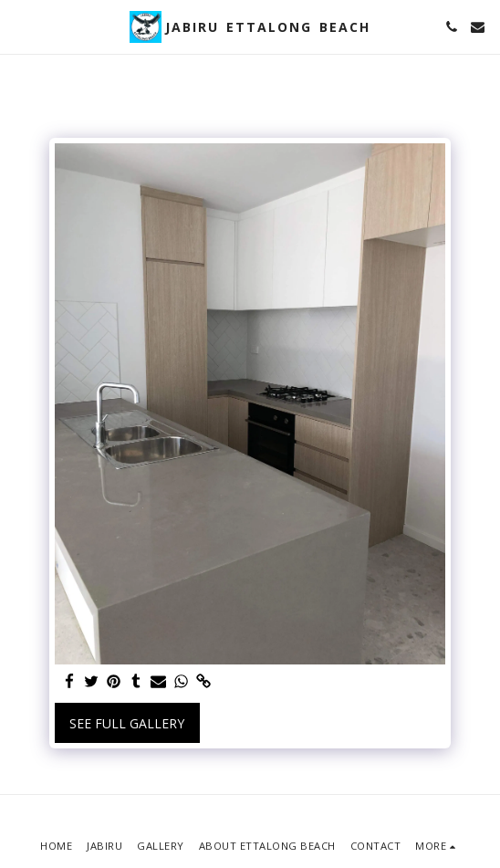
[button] (20, 26)
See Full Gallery (127, 723)
